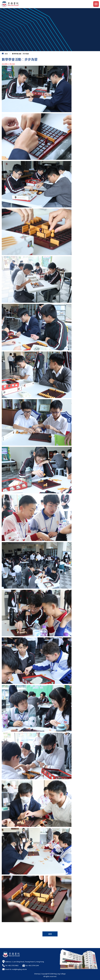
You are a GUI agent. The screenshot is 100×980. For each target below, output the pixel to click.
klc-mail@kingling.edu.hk (18, 969)
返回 (50, 934)
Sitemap (37, 974)
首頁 (6, 54)
